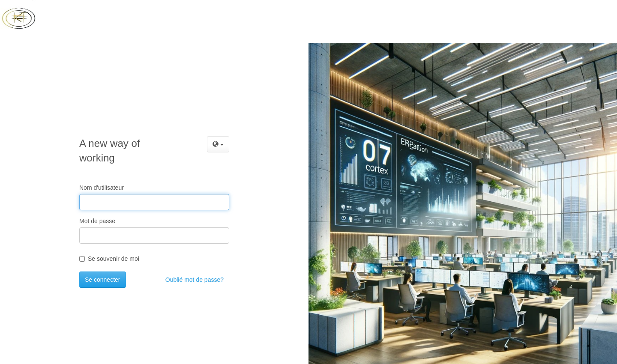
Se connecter (103, 280)
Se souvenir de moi (109, 259)
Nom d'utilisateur (102, 188)
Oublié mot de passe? (195, 280)
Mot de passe (97, 221)
